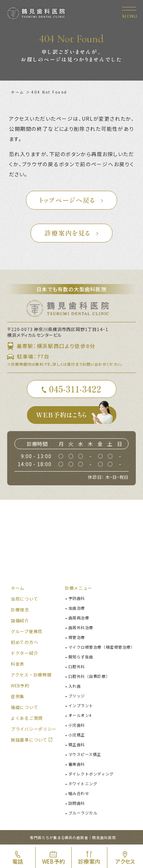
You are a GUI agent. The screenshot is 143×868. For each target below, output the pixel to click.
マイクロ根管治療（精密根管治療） (102, 649)
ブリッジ (77, 697)
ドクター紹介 (24, 655)
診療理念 (20, 611)
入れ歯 (75, 688)
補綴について (24, 709)
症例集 (18, 698)
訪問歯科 (77, 805)
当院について (24, 600)
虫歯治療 (77, 610)
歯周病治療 (79, 619)
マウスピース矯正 (85, 756)
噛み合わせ (79, 795)
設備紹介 (20, 622)
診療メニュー (79, 590)
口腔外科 (77, 668)
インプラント (81, 707)
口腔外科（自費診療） (89, 678)
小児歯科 (77, 727)
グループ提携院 (27, 633)
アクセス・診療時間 (31, 676)
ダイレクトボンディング (91, 775)
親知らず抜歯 (81, 658)
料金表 (18, 665)
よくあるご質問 (27, 720)
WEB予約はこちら (76, 417)
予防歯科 (77, 600)
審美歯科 (77, 766)
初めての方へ (24, 644)
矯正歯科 (77, 746)
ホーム (17, 92)
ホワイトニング (83, 785)
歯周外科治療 (81, 629)
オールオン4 (80, 717)
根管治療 (77, 639)
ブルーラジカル (83, 815)
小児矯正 (77, 736)
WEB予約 (21, 687)
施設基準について (29, 741)
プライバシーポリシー (34, 731)
